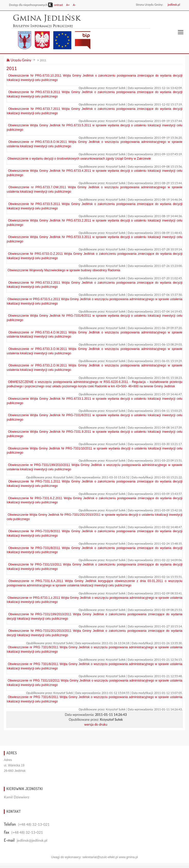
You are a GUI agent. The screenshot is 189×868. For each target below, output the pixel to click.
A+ (68, 5)
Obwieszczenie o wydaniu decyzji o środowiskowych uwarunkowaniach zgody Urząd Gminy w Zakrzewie (79, 159)
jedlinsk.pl (174, 5)
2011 (43, 60)
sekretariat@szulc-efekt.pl (100, 857)
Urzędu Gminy (19, 60)
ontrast (55, 5)
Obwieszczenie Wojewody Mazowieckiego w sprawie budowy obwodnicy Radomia (64, 270)
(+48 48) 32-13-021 (34, 824)
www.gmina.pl (128, 857)
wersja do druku (96, 724)
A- (74, 5)
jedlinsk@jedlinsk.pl (32, 840)
